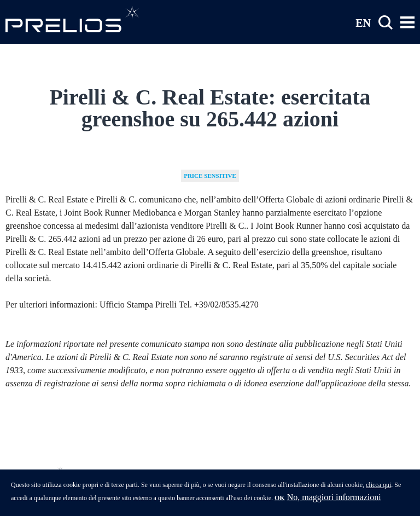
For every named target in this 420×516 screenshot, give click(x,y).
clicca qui (378, 488)
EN (363, 22)
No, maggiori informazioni (334, 500)
